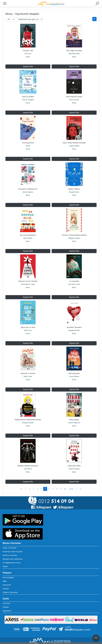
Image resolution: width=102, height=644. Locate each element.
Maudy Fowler (74, 185)
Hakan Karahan (74, 448)
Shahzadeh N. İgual (28, 273)
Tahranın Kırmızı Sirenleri (28, 270)
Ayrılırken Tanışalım (74, 314)
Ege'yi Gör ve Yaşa (28, 314)
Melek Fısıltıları (74, 182)
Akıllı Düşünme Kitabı (74, 94)
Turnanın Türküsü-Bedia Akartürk (74, 226)
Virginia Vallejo (74, 141)
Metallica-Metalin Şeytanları (28, 445)
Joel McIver (28, 448)
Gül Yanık (28, 54)
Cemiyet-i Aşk (28, 51)
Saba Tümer (28, 361)
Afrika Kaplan (74, 401)
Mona (28, 57)
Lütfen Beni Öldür (74, 445)
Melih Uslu (28, 317)
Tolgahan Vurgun (74, 229)
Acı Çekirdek (74, 270)
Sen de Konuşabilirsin (28, 226)
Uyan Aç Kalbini (28, 94)
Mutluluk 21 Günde (28, 358)
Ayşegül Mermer (74, 317)
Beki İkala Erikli (74, 54)
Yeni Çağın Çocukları (74, 51)
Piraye (28, 141)
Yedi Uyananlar (74, 358)
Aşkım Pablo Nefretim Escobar (74, 138)
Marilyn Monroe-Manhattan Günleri (28, 401)
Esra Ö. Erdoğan (28, 97)
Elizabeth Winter (28, 404)
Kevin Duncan (74, 97)
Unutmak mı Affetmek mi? (28, 182)
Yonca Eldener (74, 361)
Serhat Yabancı (28, 185)
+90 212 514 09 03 (10, 629)
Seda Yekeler (28, 229)
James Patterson (74, 404)
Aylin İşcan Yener (74, 273)
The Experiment (28, 138)
